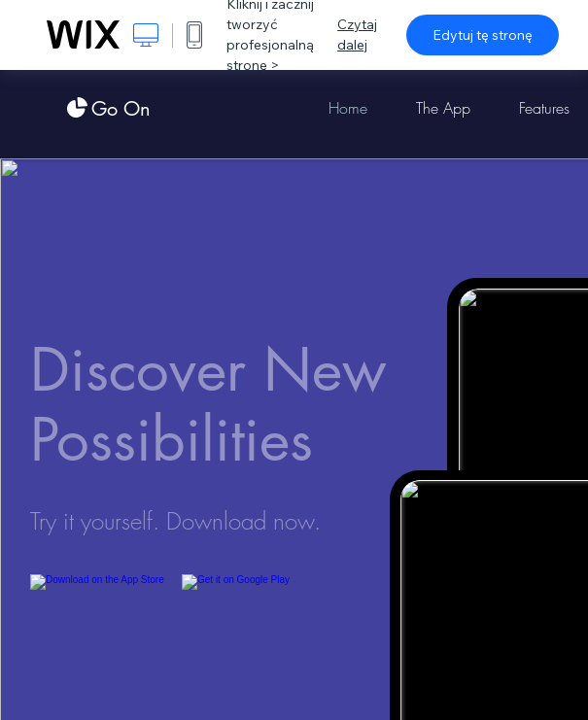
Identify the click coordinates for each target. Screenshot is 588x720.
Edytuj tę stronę (483, 35)
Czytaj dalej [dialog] (357, 34)
